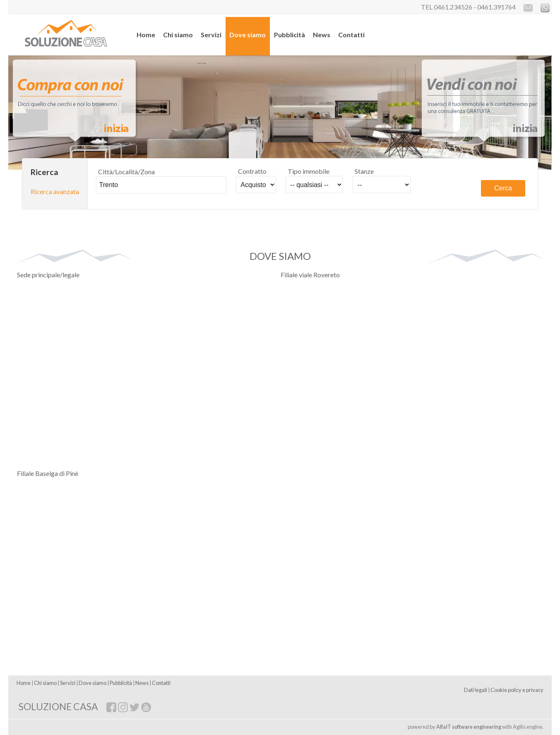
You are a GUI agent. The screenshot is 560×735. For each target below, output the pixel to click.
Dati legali (476, 690)
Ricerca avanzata (55, 191)
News (322, 35)
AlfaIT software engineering (469, 727)
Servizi (211, 35)
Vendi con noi (484, 102)
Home (146, 35)
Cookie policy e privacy (517, 690)
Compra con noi (76, 102)
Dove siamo (248, 35)
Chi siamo (178, 35)
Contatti (351, 35)
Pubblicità (290, 35)
